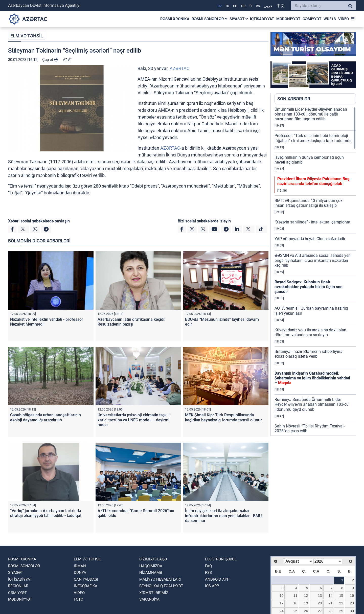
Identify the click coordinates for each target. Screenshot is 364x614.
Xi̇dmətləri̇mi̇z (154, 593)
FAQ (208, 566)
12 (306, 596)
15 (341, 596)
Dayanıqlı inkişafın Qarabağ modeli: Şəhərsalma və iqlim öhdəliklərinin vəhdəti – (312, 378)
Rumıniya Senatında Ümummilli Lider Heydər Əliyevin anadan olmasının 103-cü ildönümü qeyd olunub (312, 404)
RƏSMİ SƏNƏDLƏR (209, 19)
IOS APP (212, 586)
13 (320, 596)
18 (295, 603)
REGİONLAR (18, 586)
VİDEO (344, 19)
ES (258, 6)
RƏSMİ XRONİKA (175, 19)
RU (227, 6)
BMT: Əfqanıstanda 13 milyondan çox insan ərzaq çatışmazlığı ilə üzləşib (309, 203)
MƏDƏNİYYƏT (288, 19)
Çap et (50, 60)
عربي (268, 6)
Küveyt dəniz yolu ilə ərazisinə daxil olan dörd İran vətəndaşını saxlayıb (310, 332)
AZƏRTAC (180, 68)
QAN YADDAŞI (86, 579)
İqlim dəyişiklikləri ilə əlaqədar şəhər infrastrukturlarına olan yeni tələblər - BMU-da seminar (224, 516)
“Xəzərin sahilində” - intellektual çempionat (312, 222)
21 (331, 603)
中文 (281, 6)
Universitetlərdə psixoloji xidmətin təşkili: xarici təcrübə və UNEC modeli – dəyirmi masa (134, 420)
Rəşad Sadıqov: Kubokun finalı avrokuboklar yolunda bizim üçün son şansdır (309, 287)
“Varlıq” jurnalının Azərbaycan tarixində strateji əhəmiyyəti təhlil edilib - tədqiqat (46, 513)
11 (295, 596)
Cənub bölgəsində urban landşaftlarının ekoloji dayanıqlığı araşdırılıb (45, 417)
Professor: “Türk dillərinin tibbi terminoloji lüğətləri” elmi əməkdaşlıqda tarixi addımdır (313, 138)
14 (331, 596)
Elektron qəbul (221, 559)
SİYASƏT (239, 19)
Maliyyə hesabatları (160, 579)
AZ (220, 6)
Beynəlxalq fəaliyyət (161, 586)
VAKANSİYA (149, 599)
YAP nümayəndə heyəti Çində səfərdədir (310, 239)
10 (282, 596)
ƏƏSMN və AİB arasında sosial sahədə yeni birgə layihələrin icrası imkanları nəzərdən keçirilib (313, 260)
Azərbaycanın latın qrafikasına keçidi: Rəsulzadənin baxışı (131, 322)
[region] (315, 271)
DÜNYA (80, 573)
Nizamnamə (151, 573)
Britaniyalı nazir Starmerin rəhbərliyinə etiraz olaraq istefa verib (308, 354)
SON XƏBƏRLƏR (294, 99)
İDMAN (80, 566)
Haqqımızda (151, 566)
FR (251, 6)
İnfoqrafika (86, 586)
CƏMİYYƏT (312, 19)
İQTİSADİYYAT (262, 19)
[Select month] (299, 561)
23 (352, 603)
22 (341, 603)
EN (235, 6)
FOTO (78, 599)
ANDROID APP (217, 579)
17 (282, 603)
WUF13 (330, 19)
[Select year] (328, 561)
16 (352, 596)
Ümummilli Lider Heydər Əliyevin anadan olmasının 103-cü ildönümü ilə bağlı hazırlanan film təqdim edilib (311, 114)
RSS (208, 573)
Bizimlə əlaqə (153, 559)
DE (243, 6)
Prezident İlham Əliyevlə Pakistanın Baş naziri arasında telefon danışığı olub (313, 181)
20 (320, 603)
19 (306, 603)
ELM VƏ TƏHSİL (27, 36)
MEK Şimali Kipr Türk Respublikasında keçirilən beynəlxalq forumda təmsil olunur (223, 417)
